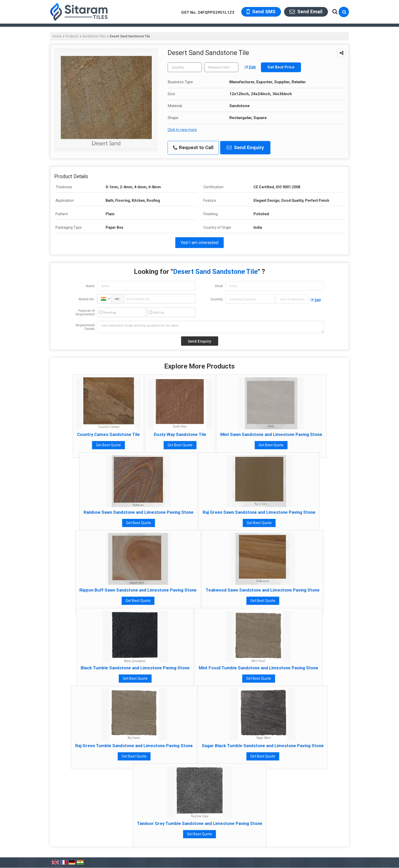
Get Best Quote (108, 445)
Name (90, 286)
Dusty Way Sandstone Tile (180, 434)
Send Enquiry (245, 148)
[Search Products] (334, 12)
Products (72, 36)
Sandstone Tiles (94, 36)
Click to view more (182, 130)
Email (219, 286)
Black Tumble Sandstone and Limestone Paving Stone (135, 668)
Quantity (217, 299)
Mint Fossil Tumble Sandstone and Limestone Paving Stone (259, 668)
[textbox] (221, 67)
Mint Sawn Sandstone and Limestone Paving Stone (271, 434)
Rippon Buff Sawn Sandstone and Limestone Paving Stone (138, 590)
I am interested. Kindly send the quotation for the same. (211, 327)
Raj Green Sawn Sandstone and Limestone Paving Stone (259, 512)
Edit (250, 67)
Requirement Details (85, 327)
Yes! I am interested (199, 242)
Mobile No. (87, 299)
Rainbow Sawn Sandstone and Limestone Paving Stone (139, 512)
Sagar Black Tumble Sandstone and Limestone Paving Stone (263, 746)
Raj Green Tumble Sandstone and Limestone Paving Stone (134, 746)
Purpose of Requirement (85, 313)
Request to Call (193, 148)
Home (57, 36)
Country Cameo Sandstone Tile (108, 434)
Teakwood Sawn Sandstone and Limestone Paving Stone (263, 590)
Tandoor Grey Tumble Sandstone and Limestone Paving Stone (200, 823)
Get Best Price (281, 67)
